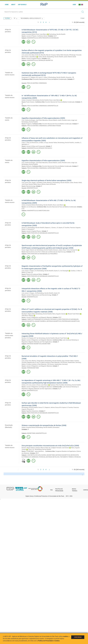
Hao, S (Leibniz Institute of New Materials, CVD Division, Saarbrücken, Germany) (59, 362)
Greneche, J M (70, 77)
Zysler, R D (57, 293)
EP (59, 317)
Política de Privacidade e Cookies (49, 641)
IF (56, 36)
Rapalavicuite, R (32, 362)
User (74, 5)
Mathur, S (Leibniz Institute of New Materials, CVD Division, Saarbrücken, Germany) (45, 364)
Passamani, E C (26, 77)
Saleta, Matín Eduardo (62, 55)
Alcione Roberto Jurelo (55, 120)
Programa (29, 124)
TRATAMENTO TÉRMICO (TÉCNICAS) (70, 457)
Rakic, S (42, 143)
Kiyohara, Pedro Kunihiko (57, 385)
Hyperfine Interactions (32, 411)
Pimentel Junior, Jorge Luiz (69, 120)
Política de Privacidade (59, 490)
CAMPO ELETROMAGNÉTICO (35, 319)
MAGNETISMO (46, 344)
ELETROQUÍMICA (53, 254)
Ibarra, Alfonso (42, 184)
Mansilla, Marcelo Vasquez (48, 55)
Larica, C (41, 77)
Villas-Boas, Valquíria (27, 316)
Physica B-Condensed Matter (34, 274)
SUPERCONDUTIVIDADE (54, 126)
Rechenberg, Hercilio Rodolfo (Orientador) (48, 427)
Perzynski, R (31, 229)
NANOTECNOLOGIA (44, 211)
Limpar (82, 18)
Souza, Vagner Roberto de (29, 250)
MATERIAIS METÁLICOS (53, 457)
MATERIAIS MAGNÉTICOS (34, 344)
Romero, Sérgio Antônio (28, 448)
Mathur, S (24, 272)
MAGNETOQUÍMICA (41, 321)
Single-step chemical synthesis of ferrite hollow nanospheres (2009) (47, 180)
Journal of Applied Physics (34, 58)
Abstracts (29, 166)
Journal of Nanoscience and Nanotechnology (39, 295)
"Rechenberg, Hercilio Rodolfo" (32, 19)
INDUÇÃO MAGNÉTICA (28, 321)
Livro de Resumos (31, 207)
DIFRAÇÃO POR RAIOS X (45, 148)
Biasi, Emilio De (36, 55)
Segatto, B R (34, 77)
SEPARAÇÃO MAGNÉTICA (46, 60)
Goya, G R (30, 272)
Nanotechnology (31, 186)
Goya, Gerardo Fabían (51, 143)
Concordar (78, 637)
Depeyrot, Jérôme (50, 407)
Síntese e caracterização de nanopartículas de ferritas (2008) (44, 425)
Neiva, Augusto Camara (59, 314)
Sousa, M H (58, 407)
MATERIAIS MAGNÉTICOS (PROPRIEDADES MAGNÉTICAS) (63, 321)
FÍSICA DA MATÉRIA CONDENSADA (37, 83)
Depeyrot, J (48, 228)
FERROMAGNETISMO (33, 368)
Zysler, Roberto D (48, 183)
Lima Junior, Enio (26, 55)
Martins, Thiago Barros (38, 361)
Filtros (7, 18)
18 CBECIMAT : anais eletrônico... (35, 451)
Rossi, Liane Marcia (42, 34)
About (13, 5)
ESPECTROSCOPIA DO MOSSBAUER (48, 38)
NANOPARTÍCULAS (32, 38)
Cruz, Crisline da (26, 120)
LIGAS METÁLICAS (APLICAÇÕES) (37, 455)
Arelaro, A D (33, 271)
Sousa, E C (25, 228)
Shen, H (80, 271)
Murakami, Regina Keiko (28, 314)
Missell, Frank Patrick (74, 314)
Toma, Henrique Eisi (72, 250)
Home (7, 5)
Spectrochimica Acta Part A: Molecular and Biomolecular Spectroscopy (46, 252)
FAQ (51, 490)
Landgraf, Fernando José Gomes (60, 448)
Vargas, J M (33, 293)
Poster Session (30, 102)
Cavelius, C (74, 271)
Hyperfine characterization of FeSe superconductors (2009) (43, 118)
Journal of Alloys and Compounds (36, 146)
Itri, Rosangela (64, 271)
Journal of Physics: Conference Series (37, 36)
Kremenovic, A (36, 143)
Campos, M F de (34, 338)
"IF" (16, 19)
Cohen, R (46, 77)
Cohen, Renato (42, 57)
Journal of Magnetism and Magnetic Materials (39, 317)
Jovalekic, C (78, 143)
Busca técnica (75, 490)
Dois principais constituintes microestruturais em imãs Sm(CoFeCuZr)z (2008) (50, 446)
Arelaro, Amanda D (27, 100)
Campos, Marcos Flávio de (43, 448)
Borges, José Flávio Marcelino (40, 120)
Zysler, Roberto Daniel (70, 57)
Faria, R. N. (31, 449)
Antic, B (29, 143)
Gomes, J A (55, 228)
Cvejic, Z (24, 143)
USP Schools (22, 5)
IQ (54, 36)
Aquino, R (61, 228)
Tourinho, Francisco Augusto (72, 228)
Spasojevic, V (25, 144)
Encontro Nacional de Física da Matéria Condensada (50, 79)
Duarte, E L (57, 271)
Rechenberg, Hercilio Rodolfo (57, 34)
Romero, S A (25, 338)
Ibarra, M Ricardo (51, 184)
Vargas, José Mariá (37, 183)
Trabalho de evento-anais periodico (9, 336)
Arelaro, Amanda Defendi (29, 34)
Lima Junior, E (26, 271)
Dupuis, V (24, 229)
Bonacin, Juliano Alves (60, 250)
